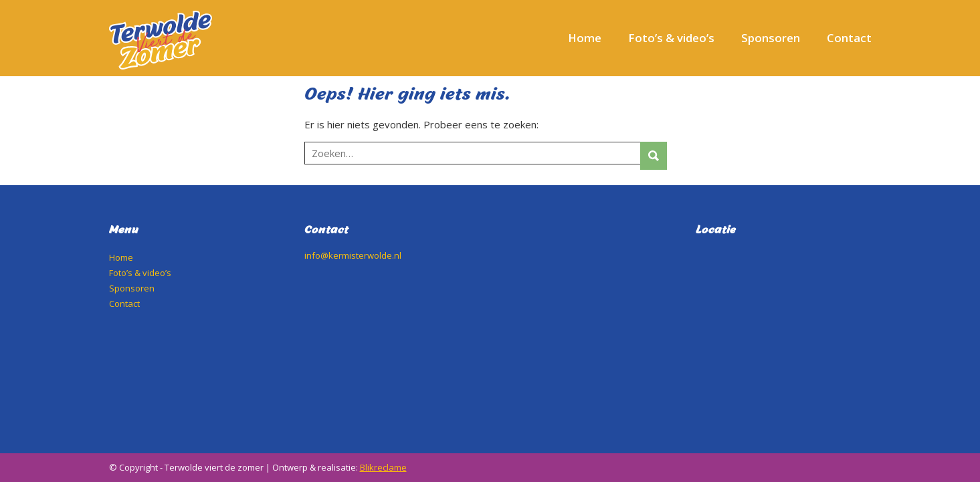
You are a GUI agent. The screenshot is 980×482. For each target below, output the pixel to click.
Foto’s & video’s (671, 38)
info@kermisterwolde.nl (353, 255)
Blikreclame (383, 467)
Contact (849, 38)
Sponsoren (771, 38)
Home (585, 38)
